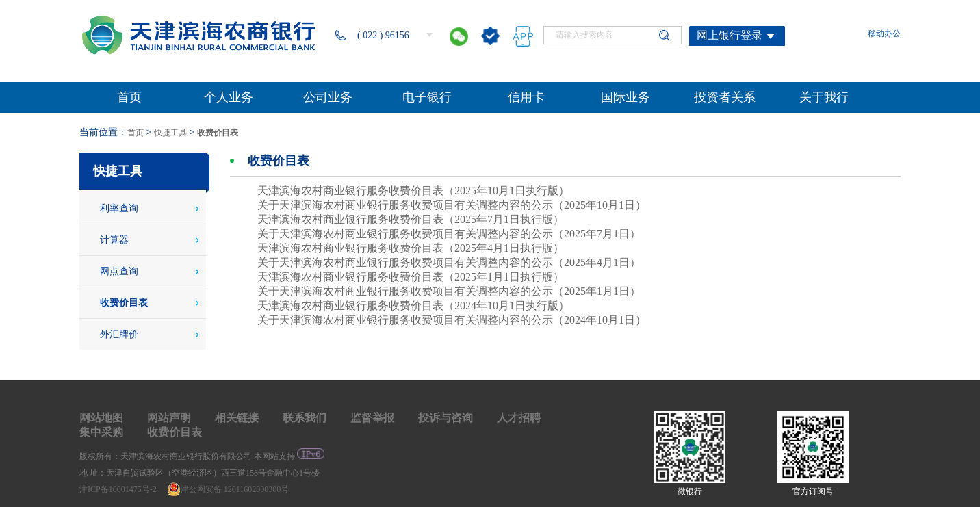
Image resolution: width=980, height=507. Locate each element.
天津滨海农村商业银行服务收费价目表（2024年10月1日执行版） (413, 305)
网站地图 (101, 418)
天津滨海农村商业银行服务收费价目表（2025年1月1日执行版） (411, 277)
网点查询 (119, 271)
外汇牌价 (119, 334)
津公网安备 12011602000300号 (228, 489)
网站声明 (169, 418)
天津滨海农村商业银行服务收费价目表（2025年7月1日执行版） (411, 219)
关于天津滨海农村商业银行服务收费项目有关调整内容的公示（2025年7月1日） (449, 234)
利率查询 (119, 208)
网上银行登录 (730, 35)
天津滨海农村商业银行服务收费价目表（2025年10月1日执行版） (413, 191)
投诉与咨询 (446, 418)
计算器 (114, 240)
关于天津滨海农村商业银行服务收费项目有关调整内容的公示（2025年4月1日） (449, 262)
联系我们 (305, 418)
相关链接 (237, 418)
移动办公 (884, 34)
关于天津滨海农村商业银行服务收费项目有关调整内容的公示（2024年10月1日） (452, 320)
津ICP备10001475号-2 (119, 489)
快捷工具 (170, 133)
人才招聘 (519, 418)
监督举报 (372, 418)
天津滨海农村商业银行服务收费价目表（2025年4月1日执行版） (411, 248)
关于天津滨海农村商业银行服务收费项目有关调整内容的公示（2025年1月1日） (449, 291)
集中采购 (101, 432)
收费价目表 (218, 133)
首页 (136, 133)
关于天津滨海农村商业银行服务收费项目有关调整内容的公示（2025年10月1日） (452, 205)
